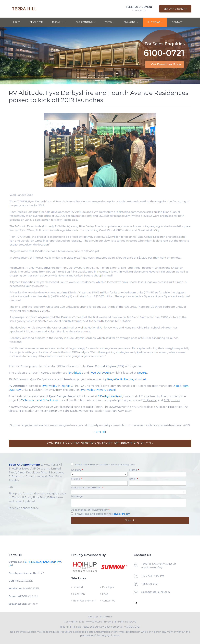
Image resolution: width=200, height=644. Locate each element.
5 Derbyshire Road (110, 396)
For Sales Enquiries (165, 44)
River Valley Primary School (98, 390)
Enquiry (77, 470)
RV (70, 373)
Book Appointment (84, 601)
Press (109, 22)
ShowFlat (155, 22)
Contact (177, 22)
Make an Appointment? (87, 487)
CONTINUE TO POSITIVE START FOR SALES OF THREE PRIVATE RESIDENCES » (100, 443)
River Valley (49, 386)
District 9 (66, 386)
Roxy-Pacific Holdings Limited (127, 379)
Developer (36, 22)
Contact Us (109, 601)
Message (77, 496)
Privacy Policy (121, 514)
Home (17, 22)
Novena (142, 373)
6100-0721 (164, 53)
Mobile (77, 479)
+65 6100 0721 (132, 627)
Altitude (77, 373)
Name (134, 470)
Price (105, 594)
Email (134, 479)
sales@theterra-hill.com (156, 592)
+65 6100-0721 (150, 584)
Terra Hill (59, 22)
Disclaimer (106, 617)
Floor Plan (79, 594)
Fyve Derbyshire (100, 373)
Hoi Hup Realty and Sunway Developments (97, 627)
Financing (131, 22)
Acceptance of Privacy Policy (90, 510)
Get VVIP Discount (175, 9)
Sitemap (93, 617)
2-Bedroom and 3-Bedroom (40, 400)
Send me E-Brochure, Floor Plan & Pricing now (105, 464)
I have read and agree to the (102, 514)
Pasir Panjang (85, 22)
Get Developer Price (166, 64)
